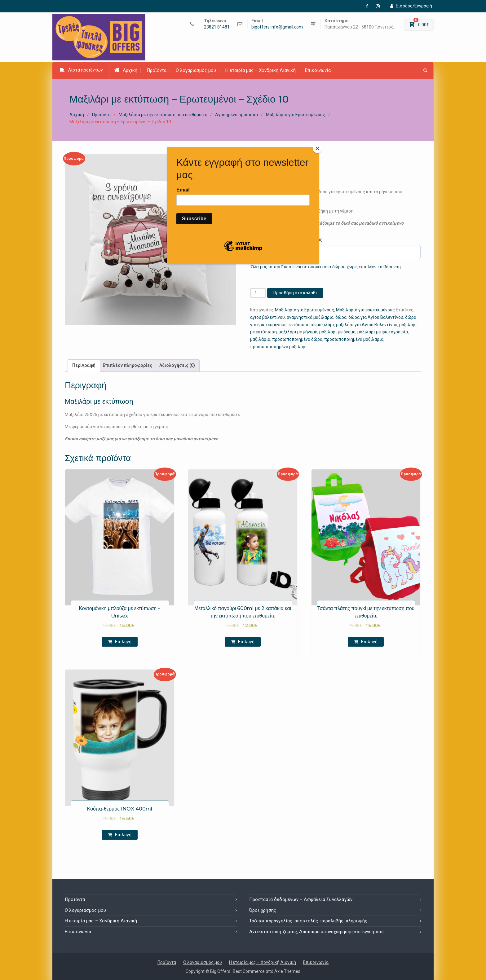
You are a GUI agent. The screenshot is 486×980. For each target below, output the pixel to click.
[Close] (317, 148)
